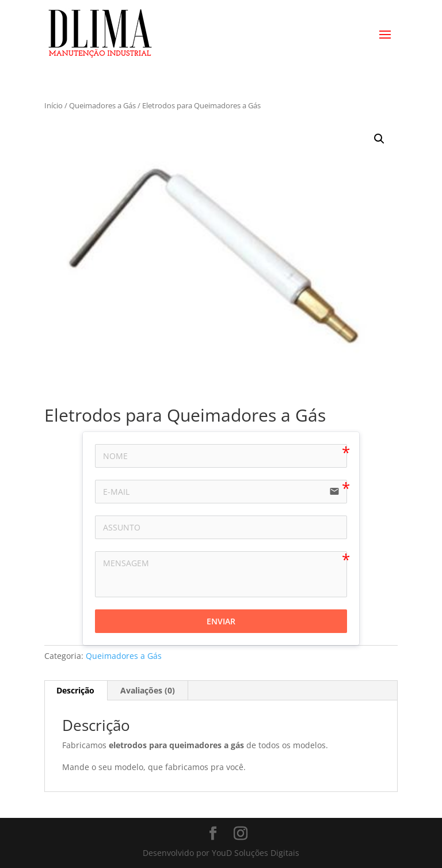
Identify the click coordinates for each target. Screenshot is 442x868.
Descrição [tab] (75, 690)
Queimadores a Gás (102, 105)
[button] (379, 139)
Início (54, 105)
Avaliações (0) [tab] (148, 690)
